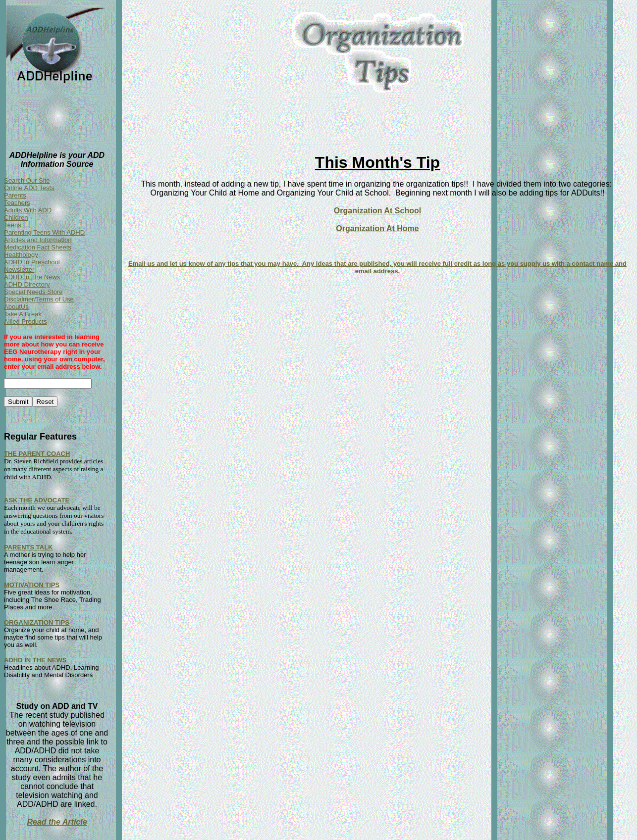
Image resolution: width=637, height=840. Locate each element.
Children (16, 218)
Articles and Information (38, 240)
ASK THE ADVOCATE (37, 500)
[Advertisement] (302, 123)
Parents (15, 195)
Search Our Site (27, 180)
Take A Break (23, 314)
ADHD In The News (32, 277)
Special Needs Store (33, 292)
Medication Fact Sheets (38, 247)
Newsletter (19, 270)
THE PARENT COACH (37, 454)
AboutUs (16, 307)
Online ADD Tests (29, 188)
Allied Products (26, 321)
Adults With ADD (28, 210)
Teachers (17, 203)
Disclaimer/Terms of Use (39, 299)
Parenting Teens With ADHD (44, 232)
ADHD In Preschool (32, 262)
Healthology (21, 255)
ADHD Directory (27, 284)
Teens (13, 225)
